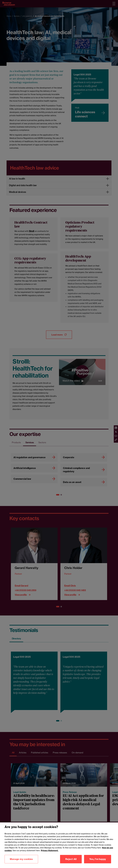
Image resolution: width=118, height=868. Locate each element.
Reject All (71, 859)
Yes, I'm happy (98, 859)
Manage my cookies (21, 859)
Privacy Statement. (50, 851)
